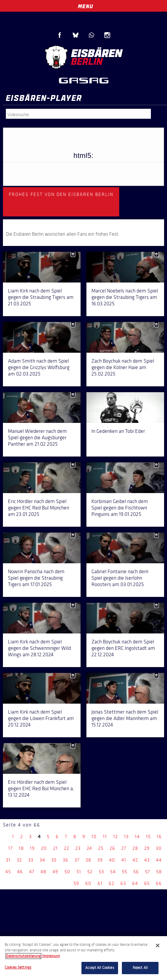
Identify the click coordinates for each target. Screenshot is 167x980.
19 (32, 848)
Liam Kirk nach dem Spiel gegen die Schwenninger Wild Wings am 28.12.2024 (39, 648)
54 (113, 872)
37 (77, 860)
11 (105, 837)
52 (90, 872)
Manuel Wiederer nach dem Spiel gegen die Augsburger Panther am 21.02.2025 (37, 438)
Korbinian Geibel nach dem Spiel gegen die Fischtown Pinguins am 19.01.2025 (120, 508)
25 (101, 848)
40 (112, 860)
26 (112, 848)
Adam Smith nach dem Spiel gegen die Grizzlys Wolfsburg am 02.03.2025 (39, 367)
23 (78, 848)
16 (159, 837)
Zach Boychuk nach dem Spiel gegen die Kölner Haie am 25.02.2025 (123, 367)
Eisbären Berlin (83, 57)
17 (10, 848)
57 (148, 872)
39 (100, 860)
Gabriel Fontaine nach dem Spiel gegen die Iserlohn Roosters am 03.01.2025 (120, 578)
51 (79, 872)
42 (135, 860)
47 (32, 872)
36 (65, 860)
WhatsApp (91, 35)
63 (123, 883)
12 (115, 837)
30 (159, 848)
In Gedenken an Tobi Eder (118, 431)
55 (125, 872)
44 (159, 860)
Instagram (107, 35)
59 (76, 883)
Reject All (140, 968)
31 (8, 860)
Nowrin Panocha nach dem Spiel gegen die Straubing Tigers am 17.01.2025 (36, 578)
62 (111, 883)
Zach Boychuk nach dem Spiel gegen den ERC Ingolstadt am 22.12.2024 (123, 648)
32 (19, 860)
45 (8, 872)
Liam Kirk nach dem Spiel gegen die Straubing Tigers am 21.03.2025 (41, 297)
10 (94, 837)
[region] (83, 958)
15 (148, 837)
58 (159, 872)
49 (55, 872)
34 (42, 860)
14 (137, 837)
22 (67, 848)
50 (67, 872)
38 (88, 860)
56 (136, 872)
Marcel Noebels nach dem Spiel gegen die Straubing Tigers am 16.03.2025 (125, 297)
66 (159, 883)
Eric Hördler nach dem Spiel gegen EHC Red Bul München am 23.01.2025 (39, 508)
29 (147, 848)
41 (124, 860)
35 (54, 860)
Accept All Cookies (100, 968)
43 (147, 860)
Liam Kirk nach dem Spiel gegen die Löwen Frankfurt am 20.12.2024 (41, 718)
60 (88, 883)
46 (20, 872)
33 (31, 860)
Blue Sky (76, 35)
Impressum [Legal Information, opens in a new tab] (51, 956)
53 (101, 872)
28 (135, 848)
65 (147, 883)
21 (55, 848)
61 (100, 883)
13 (126, 837)
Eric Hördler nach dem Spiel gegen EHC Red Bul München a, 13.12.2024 (41, 788)
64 (135, 883)
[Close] (158, 945)
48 (43, 872)
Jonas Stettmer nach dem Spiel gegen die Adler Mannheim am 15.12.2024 (125, 718)
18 (21, 848)
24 (89, 848)
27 (124, 848)
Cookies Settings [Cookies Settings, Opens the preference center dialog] (18, 967)
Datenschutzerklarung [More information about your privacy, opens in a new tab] (23, 956)
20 (44, 848)
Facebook (60, 35)
